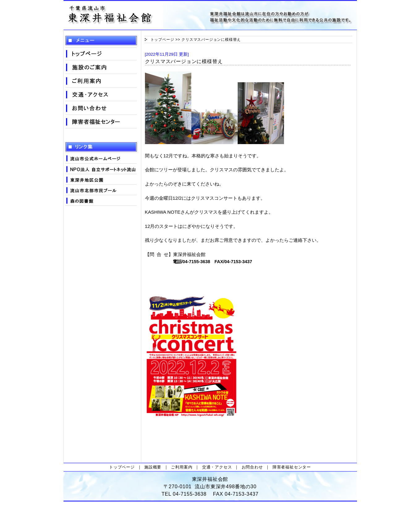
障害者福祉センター (292, 467)
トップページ (162, 40)
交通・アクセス (217, 467)
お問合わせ (252, 467)
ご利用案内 (182, 467)
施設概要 (153, 467)
